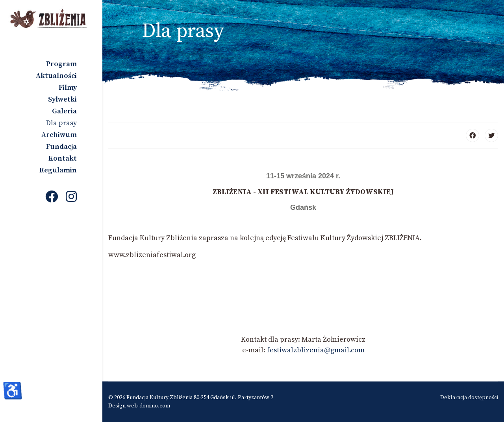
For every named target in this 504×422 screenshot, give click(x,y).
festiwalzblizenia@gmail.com (316, 350)
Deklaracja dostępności (469, 398)
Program (61, 64)
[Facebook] (52, 198)
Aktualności (56, 76)
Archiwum (59, 135)
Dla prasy (61, 123)
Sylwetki (62, 99)
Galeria (64, 111)
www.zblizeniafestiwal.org (152, 255)
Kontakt (63, 158)
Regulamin (58, 170)
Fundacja (61, 147)
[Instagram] (71, 198)
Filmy (68, 88)
